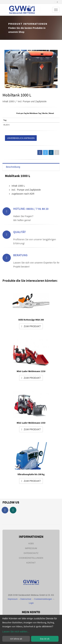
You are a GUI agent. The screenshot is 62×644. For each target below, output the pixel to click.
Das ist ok (45, 639)
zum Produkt (31, 326)
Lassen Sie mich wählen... (16, 632)
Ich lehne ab (16, 639)
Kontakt (31, 563)
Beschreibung (13, 167)
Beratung (20, 264)
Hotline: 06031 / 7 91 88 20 (31, 218)
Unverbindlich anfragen (21, 138)
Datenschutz (31, 553)
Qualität (20, 241)
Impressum (31, 548)
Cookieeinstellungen (31, 558)
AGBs (31, 544)
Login (31, 603)
